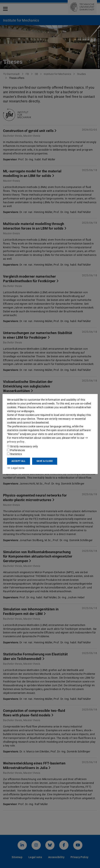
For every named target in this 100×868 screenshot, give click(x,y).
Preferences (16, 450)
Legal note (16, 468)
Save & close (45, 461)
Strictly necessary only (22, 446)
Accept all (19, 461)
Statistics (14, 454)
